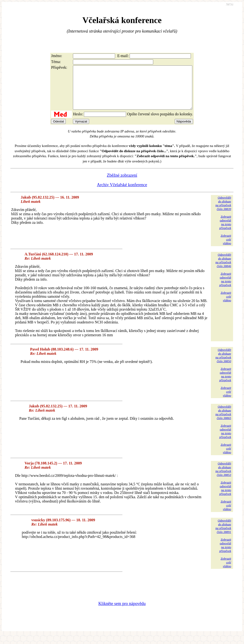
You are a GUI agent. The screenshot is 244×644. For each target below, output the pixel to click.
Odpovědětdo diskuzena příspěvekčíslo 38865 (223, 421)
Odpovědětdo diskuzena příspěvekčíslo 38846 (223, 269)
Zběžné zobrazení (122, 184)
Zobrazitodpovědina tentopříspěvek (225, 231)
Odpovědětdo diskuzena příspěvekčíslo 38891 (223, 535)
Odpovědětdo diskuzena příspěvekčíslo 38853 (223, 478)
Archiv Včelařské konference (122, 193)
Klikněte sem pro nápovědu (122, 612)
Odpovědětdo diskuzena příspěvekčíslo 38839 (223, 212)
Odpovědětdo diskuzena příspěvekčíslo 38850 (223, 364)
